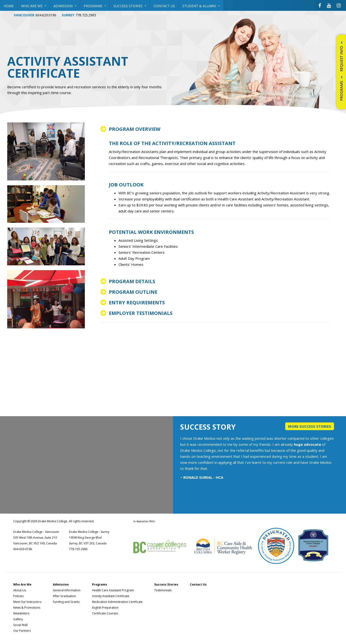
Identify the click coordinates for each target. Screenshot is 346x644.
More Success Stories (310, 426)
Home (9, 6)
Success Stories (130, 6)
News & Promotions (27, 608)
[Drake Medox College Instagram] (339, 5)
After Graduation (64, 596)
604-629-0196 (23, 549)
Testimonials (163, 590)
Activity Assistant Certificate (111, 596)
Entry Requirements (137, 303)
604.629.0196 (46, 15)
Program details (132, 281)
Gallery (18, 619)
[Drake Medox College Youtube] (329, 5)
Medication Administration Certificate (117, 602)
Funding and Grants (66, 602)
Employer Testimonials (141, 313)
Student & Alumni (201, 6)
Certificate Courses (105, 613)
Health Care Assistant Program (113, 590)
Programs (95, 6)
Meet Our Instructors (27, 602)
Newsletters (21, 613)
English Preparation (105, 608)
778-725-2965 (78, 549)
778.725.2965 (86, 15)
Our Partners (22, 631)
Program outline (133, 292)
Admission (65, 6)
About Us (20, 590)
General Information (67, 590)
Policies (18, 596)
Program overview (135, 129)
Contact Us (164, 6)
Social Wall (20, 625)
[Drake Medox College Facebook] (320, 5)
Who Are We (34, 6)
